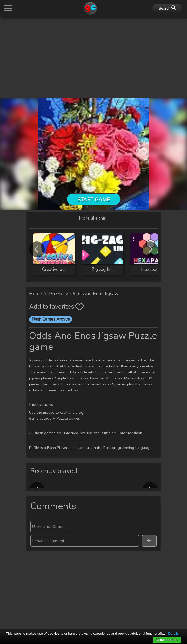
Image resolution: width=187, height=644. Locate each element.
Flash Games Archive (51, 319)
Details (173, 633)
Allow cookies (167, 640)
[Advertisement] (94, 58)
